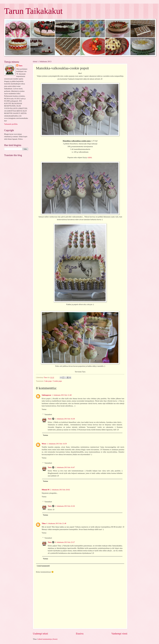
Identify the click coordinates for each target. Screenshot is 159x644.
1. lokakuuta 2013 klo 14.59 (57, 444)
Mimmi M (46, 490)
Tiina (44, 523)
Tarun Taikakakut (33, 11)
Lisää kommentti (43, 566)
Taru (50, 419)
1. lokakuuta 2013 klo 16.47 (65, 467)
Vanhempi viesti (119, 634)
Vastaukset (48, 414)
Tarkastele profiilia (11, 124)
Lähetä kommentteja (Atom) (47, 639)
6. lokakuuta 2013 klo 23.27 (65, 542)
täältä (90, 157)
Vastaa (44, 409)
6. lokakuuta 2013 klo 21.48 (56, 523)
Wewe (44, 444)
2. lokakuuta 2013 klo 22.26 (65, 506)
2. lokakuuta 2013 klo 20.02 (60, 490)
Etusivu (80, 634)
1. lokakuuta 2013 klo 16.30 (65, 419)
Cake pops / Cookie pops (53, 381)
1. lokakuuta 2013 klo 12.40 (62, 395)
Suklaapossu (46, 395)
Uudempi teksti (40, 634)
